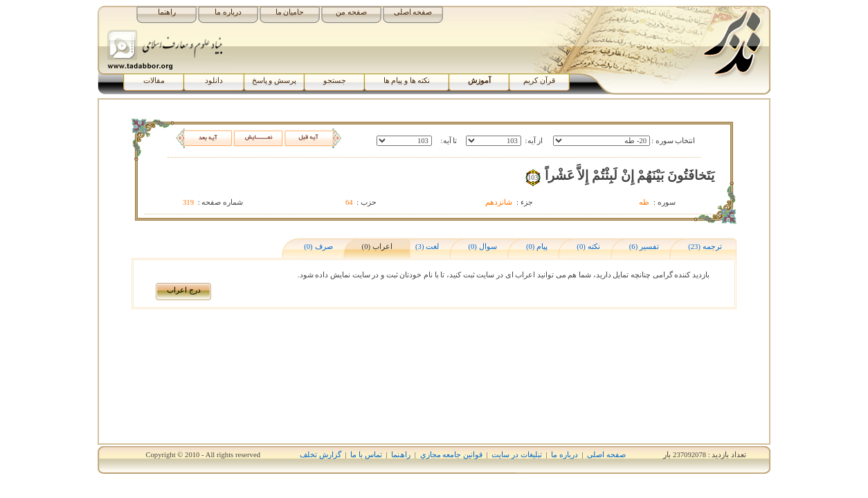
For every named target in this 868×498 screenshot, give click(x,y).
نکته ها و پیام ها (407, 81)
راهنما (167, 12)
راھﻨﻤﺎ (401, 455)
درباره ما (228, 12)
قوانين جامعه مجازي (451, 455)
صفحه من (351, 12)
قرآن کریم (539, 81)
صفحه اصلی (413, 12)
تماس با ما (366, 455)
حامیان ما (290, 12)
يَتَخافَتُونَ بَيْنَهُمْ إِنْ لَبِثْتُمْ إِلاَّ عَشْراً (630, 175)
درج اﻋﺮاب (184, 290)
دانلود (214, 81)
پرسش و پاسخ (274, 81)
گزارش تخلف (320, 455)
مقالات (154, 81)
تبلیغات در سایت (516, 455)
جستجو (335, 81)
